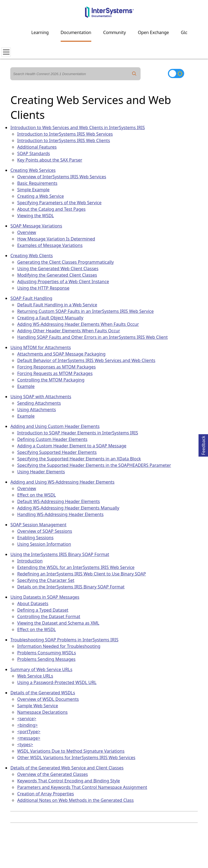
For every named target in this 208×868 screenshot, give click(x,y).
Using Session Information (44, 544)
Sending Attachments (39, 403)
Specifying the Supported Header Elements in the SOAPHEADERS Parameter (94, 465)
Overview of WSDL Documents (48, 699)
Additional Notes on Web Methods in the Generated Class (75, 800)
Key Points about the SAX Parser (50, 160)
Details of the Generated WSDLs (43, 693)
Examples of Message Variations (50, 245)
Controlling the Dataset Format (49, 616)
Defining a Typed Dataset (43, 610)
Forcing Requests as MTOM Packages (55, 373)
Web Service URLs (35, 676)
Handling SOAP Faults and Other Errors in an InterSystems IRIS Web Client (92, 337)
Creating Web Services (33, 170)
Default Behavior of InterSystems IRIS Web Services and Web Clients (86, 360)
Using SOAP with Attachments (41, 397)
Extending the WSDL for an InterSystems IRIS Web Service (76, 567)
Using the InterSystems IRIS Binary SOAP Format (60, 554)
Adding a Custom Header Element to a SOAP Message (72, 446)
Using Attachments (36, 410)
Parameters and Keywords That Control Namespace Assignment (82, 787)
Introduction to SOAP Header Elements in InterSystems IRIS (77, 433)
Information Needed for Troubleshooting (59, 646)
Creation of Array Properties (45, 794)
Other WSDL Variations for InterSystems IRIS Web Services (76, 758)
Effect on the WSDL (36, 495)
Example (26, 386)
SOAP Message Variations (36, 226)
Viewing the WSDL (35, 216)
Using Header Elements (41, 472)
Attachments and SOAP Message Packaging (61, 354)
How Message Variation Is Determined (56, 239)
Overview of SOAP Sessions (45, 531)
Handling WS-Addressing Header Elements (60, 514)
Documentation (76, 32)
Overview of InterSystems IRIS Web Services (62, 177)
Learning (40, 32)
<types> (25, 745)
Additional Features (37, 147)
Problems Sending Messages (46, 659)
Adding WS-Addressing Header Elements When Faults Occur (78, 324)
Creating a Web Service (40, 196)
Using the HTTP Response (43, 288)
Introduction (30, 561)
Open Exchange (153, 32)
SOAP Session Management (38, 525)
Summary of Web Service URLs (41, 669)
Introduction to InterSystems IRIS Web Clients (64, 140)
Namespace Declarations (42, 712)
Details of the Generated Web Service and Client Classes (67, 768)
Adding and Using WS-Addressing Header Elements (62, 482)
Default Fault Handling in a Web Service (57, 305)
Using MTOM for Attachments (40, 347)
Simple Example (33, 190)
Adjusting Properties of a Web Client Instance (63, 281)
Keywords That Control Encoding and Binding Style (68, 781)
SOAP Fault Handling (31, 298)
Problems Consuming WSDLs (46, 653)
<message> (29, 738)
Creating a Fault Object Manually (50, 318)
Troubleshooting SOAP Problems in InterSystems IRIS (64, 640)
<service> (27, 719)
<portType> (29, 732)
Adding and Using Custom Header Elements (55, 426)
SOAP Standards (33, 153)
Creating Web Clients (32, 256)
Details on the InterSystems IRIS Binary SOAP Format (71, 587)
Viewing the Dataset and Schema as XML (58, 623)
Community (115, 32)
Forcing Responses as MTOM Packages (56, 367)
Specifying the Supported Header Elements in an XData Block (79, 459)
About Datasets (33, 604)
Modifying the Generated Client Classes (57, 275)
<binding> (27, 725)
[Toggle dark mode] (176, 73)
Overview (27, 232)
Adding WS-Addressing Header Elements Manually (68, 508)
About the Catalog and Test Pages (51, 209)
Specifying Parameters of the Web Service (59, 203)
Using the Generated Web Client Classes (58, 269)
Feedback (203, 445)
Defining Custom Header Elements (52, 439)
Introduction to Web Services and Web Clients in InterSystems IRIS (78, 128)
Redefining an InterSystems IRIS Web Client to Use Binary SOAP (81, 574)
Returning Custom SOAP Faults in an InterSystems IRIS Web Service (85, 311)
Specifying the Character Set (46, 580)
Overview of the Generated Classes (52, 774)
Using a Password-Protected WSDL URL (57, 682)
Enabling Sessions (35, 538)
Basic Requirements (37, 183)
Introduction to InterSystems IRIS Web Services (65, 134)
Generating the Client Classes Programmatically (65, 262)
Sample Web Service (38, 706)
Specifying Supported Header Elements (57, 452)
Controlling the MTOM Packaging (51, 380)
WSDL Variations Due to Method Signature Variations (71, 751)
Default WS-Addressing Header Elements (58, 501)
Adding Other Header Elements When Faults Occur (69, 331)
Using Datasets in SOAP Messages (45, 597)
